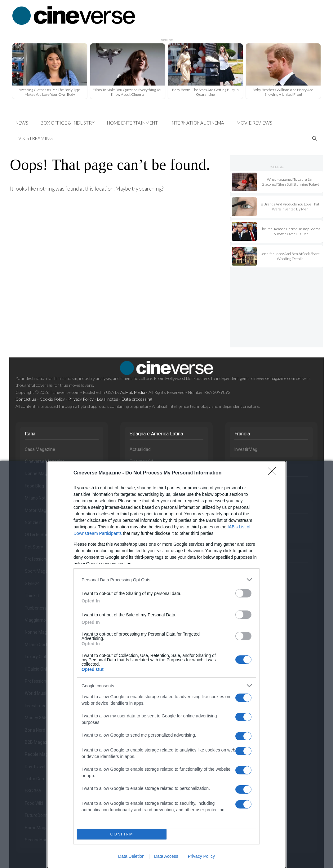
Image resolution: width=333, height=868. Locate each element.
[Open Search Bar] (315, 138)
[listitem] (166, 580)
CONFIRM (122, 834)
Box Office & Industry (68, 123)
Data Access (166, 856)
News (22, 123)
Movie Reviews (254, 123)
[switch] (243, 593)
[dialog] (166, 665)
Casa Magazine (40, 449)
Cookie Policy (52, 399)
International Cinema (197, 123)
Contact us (26, 399)
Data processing (137, 399)
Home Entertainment (132, 123)
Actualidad (140, 449)
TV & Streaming (34, 138)
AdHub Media (133, 392)
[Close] (274, 473)
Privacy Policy (201, 856)
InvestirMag (246, 449)
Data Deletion (131, 856)
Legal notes (108, 399)
